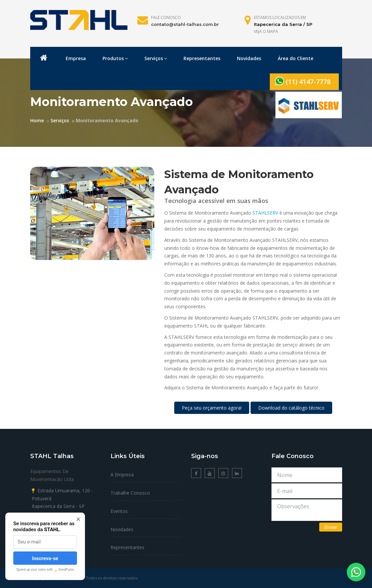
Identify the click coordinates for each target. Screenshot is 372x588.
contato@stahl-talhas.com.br (185, 24)
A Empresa (122, 475)
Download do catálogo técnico (291, 408)
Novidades (249, 58)
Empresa (76, 58)
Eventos (119, 511)
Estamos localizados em (280, 17)
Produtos (115, 58)
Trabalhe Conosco (130, 493)
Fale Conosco (166, 17)
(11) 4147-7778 (303, 81)
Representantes (202, 58)
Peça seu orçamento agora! (212, 408)
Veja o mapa (266, 31)
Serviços (156, 58)
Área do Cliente (296, 58)
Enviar (331, 527)
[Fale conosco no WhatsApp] (356, 572)
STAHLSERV (265, 213)
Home (37, 120)
